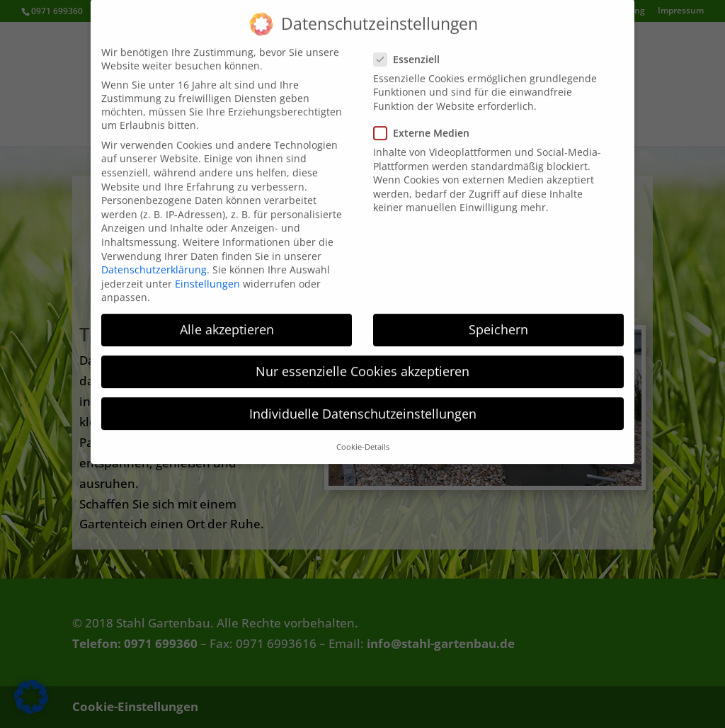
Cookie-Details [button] (363, 434)
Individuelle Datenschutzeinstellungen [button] (363, 401)
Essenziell (412, 46)
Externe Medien (427, 120)
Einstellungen (207, 271)
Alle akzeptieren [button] (227, 317)
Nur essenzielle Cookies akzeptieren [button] (362, 358)
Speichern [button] (498, 317)
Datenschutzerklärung (154, 257)
